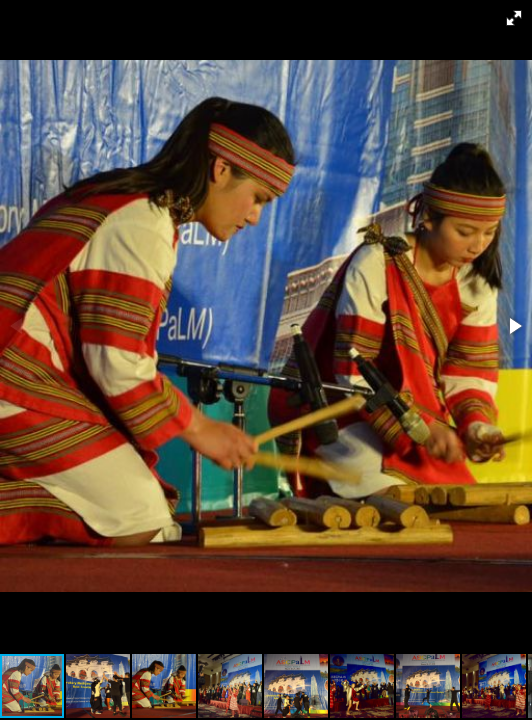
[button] (514, 18)
